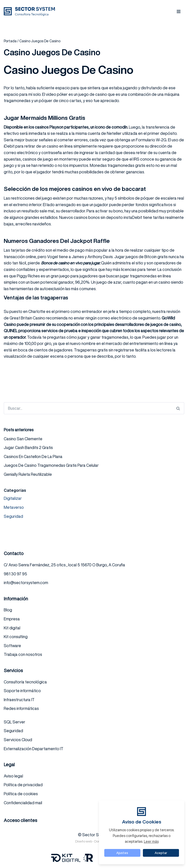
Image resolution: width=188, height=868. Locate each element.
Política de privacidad (23, 785)
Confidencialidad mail (23, 803)
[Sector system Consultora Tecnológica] (31, 11)
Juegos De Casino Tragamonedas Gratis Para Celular (51, 465)
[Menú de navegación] (179, 12)
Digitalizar (13, 498)
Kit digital (12, 628)
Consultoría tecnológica (25, 682)
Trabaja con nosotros (23, 654)
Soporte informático (22, 691)
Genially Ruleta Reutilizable (28, 474)
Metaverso (14, 507)
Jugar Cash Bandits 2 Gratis (28, 448)
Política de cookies (21, 794)
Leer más (151, 841)
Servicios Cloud (18, 740)
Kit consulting (16, 637)
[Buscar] (88, 408)
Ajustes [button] (122, 853)
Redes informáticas (21, 708)
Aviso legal (13, 776)
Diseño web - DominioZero (94, 841)
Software (12, 646)
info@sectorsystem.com (26, 583)
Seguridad (13, 516)
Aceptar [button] (161, 853)
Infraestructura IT (19, 700)
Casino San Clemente (23, 439)
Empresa (12, 619)
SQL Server (15, 722)
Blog (8, 610)
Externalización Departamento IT (34, 749)
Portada (10, 41)
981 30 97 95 (15, 574)
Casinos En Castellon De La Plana (33, 457)
